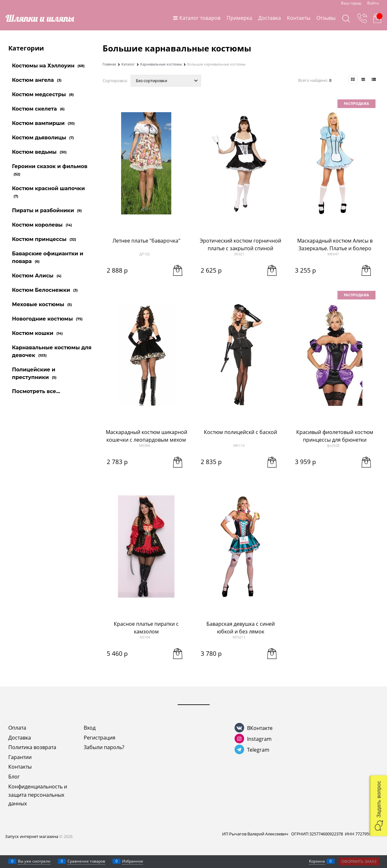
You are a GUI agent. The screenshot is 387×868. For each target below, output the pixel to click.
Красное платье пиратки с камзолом (146, 628)
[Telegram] (239, 749)
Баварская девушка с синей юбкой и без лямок (241, 628)
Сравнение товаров (86, 861)
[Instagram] (239, 739)
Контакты (299, 18)
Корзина (317, 861)
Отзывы (326, 18)
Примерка (239, 18)
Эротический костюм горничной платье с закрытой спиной (240, 244)
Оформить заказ (359, 861)
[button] (378, 806)
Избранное (133, 861)
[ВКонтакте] (239, 728)
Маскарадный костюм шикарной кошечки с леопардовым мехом (147, 436)
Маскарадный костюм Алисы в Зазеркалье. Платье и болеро (335, 244)
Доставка (270, 18)
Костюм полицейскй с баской (240, 432)
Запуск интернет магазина (32, 836)
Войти (373, 3)
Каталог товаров (200, 18)
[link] (353, 79)
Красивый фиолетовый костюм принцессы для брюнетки (335, 436)
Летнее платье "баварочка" (146, 241)
